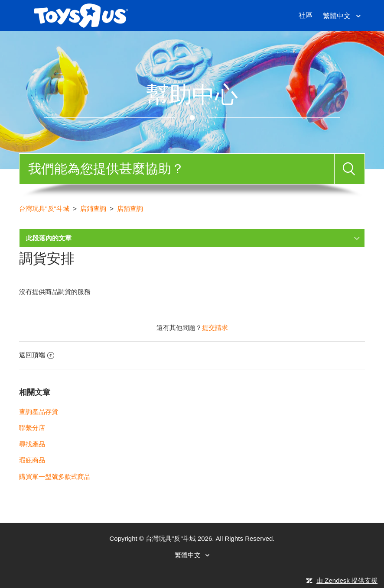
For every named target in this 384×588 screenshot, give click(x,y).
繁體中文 (338, 16)
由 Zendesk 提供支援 (347, 580)
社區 (306, 15)
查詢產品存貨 (39, 412)
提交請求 (215, 328)
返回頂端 (37, 355)
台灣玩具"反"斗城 (44, 208)
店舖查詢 (130, 208)
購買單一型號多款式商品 (55, 477)
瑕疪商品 (32, 460)
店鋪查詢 (93, 208)
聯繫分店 (32, 428)
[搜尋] (177, 169)
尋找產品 (32, 444)
